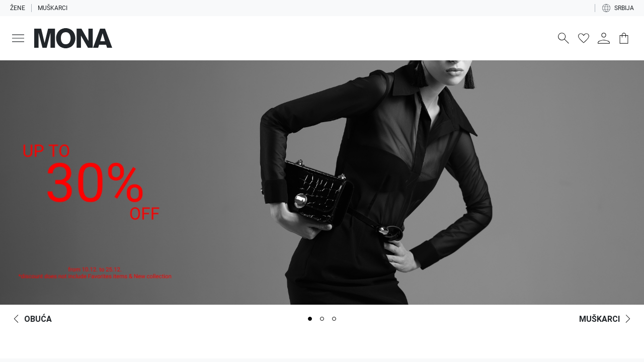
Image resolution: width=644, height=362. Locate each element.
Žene (18, 8)
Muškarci (53, 8)
